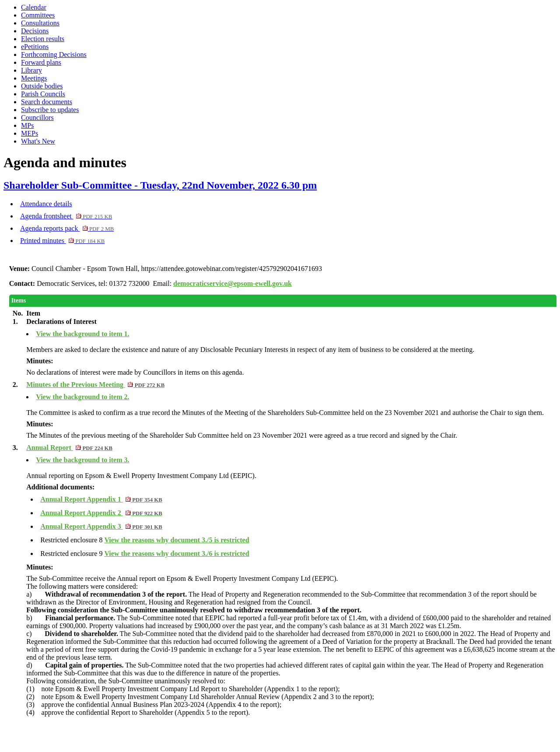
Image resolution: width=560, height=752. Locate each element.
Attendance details (46, 204)
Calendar (34, 7)
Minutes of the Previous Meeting (95, 385)
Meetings (34, 78)
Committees (38, 15)
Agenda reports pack (67, 228)
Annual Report (69, 448)
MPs (27, 125)
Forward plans (41, 62)
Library (31, 70)
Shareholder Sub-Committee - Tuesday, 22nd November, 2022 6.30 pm (160, 185)
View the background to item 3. (82, 460)
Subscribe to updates (50, 110)
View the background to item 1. (82, 334)
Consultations (40, 23)
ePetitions (35, 47)
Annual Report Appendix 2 (101, 513)
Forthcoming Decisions (54, 54)
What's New (38, 141)
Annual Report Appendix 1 (101, 499)
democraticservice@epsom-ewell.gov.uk (233, 283)
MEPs (30, 133)
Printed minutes (62, 241)
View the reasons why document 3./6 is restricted (177, 553)
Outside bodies (42, 86)
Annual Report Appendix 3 (101, 526)
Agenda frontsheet (66, 216)
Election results (43, 39)
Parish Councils (43, 94)
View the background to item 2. (82, 397)
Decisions (35, 31)
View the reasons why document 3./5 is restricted (177, 540)
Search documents (47, 102)
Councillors (37, 118)
